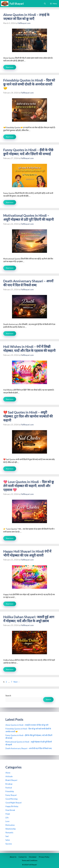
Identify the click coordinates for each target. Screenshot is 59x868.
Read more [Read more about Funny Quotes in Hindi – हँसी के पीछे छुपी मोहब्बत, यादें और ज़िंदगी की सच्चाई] (10, 202)
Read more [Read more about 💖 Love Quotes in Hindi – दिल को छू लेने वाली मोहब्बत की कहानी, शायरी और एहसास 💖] (10, 538)
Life (7, 818)
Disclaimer (33, 857)
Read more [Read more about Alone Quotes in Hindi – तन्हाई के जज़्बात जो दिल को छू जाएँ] (10, 67)
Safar (8, 840)
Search (8, 696)
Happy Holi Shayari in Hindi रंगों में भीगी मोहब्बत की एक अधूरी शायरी (27, 553)
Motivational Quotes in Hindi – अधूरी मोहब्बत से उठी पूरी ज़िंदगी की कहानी (29, 217)
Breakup (9, 784)
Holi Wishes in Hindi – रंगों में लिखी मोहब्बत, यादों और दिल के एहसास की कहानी (29, 349)
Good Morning (11, 799)
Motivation (10, 825)
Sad (7, 836)
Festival (9, 788)
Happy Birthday (12, 806)
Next (17, 682)
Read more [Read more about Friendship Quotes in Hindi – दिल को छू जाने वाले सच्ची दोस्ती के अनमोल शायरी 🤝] (10, 137)
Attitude (9, 776)
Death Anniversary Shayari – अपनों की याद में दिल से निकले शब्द (28, 283)
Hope (8, 814)
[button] (45, 4)
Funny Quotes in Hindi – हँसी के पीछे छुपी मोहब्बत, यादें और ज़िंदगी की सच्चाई (28, 152)
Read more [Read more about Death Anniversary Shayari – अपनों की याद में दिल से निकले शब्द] (10, 334)
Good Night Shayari (14, 803)
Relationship (11, 829)
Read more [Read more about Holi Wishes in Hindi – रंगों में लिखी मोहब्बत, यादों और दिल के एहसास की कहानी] (10, 399)
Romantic (9, 833)
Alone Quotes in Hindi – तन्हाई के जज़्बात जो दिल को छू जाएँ (26, 17)
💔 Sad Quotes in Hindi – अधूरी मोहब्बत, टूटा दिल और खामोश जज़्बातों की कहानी (28, 416)
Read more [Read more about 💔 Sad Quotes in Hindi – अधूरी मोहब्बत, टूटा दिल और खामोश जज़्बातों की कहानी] (10, 469)
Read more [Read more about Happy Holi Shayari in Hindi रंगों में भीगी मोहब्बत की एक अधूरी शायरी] (10, 604)
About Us (13, 857)
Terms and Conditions (30, 860)
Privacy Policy (44, 857)
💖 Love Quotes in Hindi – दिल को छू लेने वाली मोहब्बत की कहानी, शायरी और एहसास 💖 (29, 486)
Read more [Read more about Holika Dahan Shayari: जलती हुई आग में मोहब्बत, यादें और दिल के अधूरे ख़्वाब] (10, 669)
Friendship (10, 791)
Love (7, 821)
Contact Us (23, 857)
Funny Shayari (11, 795)
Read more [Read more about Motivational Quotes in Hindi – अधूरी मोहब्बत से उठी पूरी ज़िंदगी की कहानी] (10, 268)
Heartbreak (10, 810)
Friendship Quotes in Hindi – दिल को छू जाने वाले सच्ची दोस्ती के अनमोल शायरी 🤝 (29, 84)
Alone (8, 773)
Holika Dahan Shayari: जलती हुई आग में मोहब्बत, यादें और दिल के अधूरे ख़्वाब (29, 619)
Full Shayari (17, 4)
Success (9, 844)
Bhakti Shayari (11, 780)
